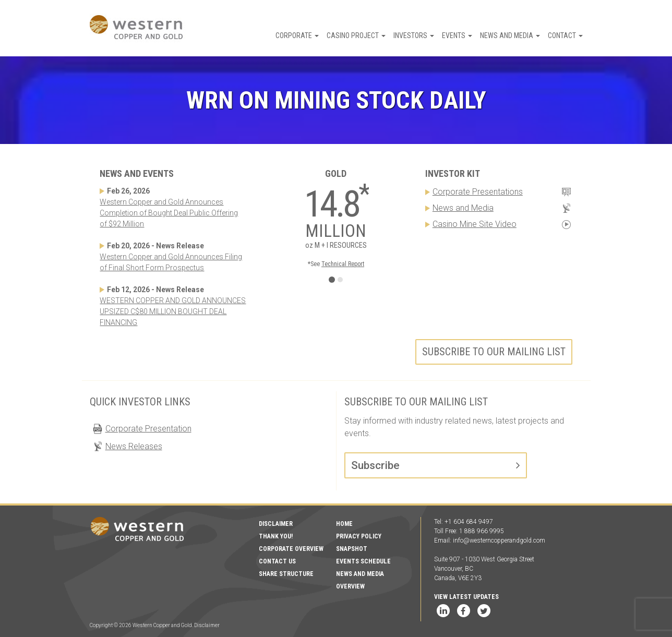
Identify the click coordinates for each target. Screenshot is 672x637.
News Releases (134, 446)
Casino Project (356, 35)
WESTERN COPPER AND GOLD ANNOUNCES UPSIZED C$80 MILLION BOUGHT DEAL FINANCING (173, 311)
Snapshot (352, 549)
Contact (565, 35)
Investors (414, 35)
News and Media (510, 35)
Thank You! (276, 536)
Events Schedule (363, 561)
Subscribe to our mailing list (494, 352)
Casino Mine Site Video (475, 224)
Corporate (297, 35)
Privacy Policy (359, 536)
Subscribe (375, 465)
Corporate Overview (291, 549)
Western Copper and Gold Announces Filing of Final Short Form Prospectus (171, 262)
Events (457, 35)
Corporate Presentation (148, 429)
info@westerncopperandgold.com (499, 540)
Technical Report (343, 264)
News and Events (137, 173)
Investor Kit (453, 173)
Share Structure (286, 574)
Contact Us (277, 561)
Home (344, 524)
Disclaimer (276, 524)
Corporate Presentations (478, 192)
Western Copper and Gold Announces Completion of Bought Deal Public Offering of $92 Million (169, 213)
